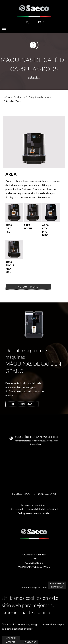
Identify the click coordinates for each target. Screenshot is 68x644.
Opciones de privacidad (57, 585)
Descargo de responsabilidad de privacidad (34, 509)
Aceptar (11, 642)
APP (34, 558)
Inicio (7, 97)
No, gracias (29, 642)
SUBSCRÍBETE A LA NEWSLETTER (36, 437)
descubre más (22, 404)
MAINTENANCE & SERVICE (34, 567)
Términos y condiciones (34, 505)
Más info (11, 638)
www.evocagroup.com (34, 587)
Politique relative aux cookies (34, 513)
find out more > (28, 287)
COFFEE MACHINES (34, 554)
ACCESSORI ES (34, 563)
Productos (19, 97)
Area (11, 174)
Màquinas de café (39, 97)
